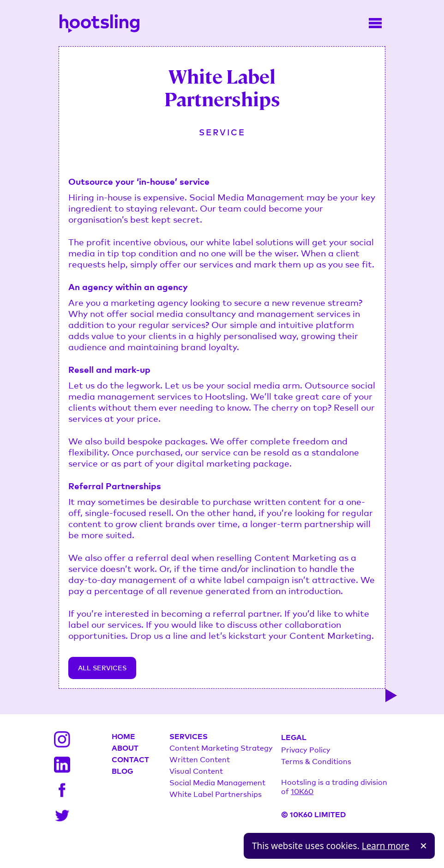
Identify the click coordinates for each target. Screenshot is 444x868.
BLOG (123, 771)
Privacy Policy (306, 749)
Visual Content (196, 771)
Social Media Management (217, 782)
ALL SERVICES (102, 668)
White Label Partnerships (216, 794)
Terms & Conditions (316, 761)
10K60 (302, 791)
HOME (123, 736)
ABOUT (125, 747)
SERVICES (189, 736)
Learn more (386, 846)
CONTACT (130, 759)
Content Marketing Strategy (221, 747)
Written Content (200, 759)
